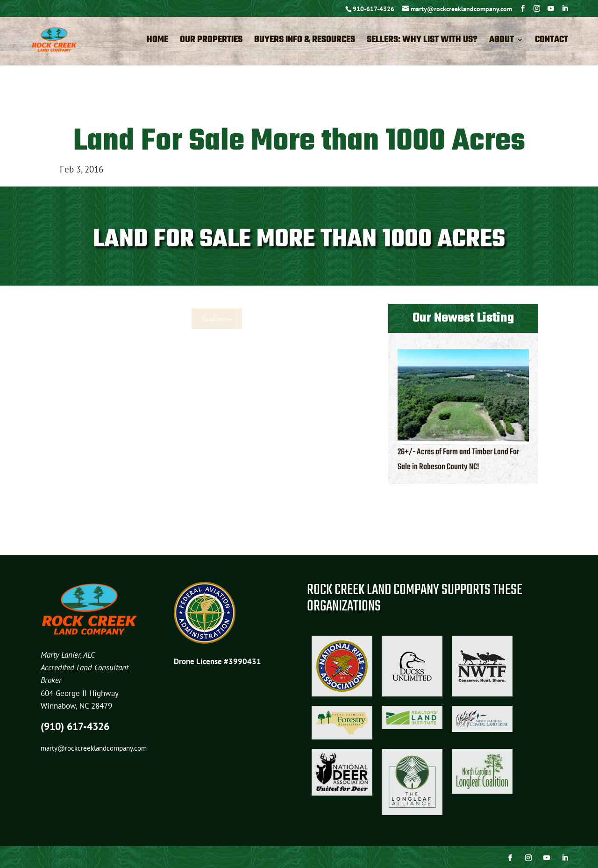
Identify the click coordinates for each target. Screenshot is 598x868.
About (502, 42)
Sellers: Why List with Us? (422, 42)
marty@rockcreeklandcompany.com (94, 748)
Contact (552, 42)
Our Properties (211, 42)
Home (157, 42)
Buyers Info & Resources (305, 42)
